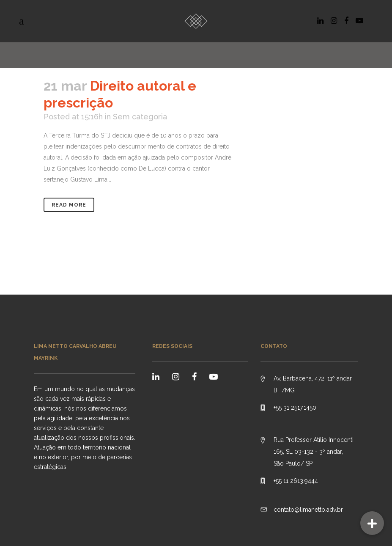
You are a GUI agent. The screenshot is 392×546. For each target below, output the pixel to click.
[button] (372, 523)
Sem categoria (140, 117)
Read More (69, 205)
